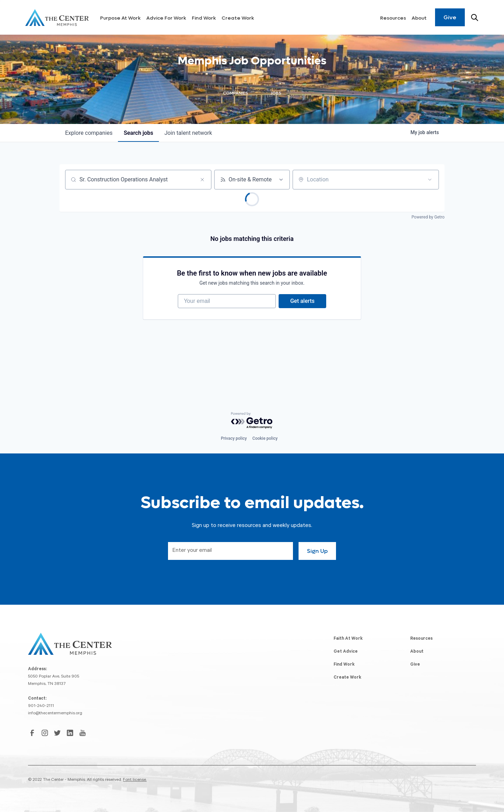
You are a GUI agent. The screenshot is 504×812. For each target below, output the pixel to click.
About (419, 18)
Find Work (204, 18)
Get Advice (346, 652)
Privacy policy (234, 438)
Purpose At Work (120, 18)
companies (89, 133)
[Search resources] (475, 18)
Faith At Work (348, 639)
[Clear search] (202, 180)
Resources (393, 18)
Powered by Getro (428, 217)
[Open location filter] (430, 180)
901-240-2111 (41, 706)
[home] (57, 18)
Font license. (135, 780)
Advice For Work (166, 18)
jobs (138, 133)
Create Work (238, 18)
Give (450, 17)
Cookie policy (265, 438)
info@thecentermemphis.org (55, 714)
